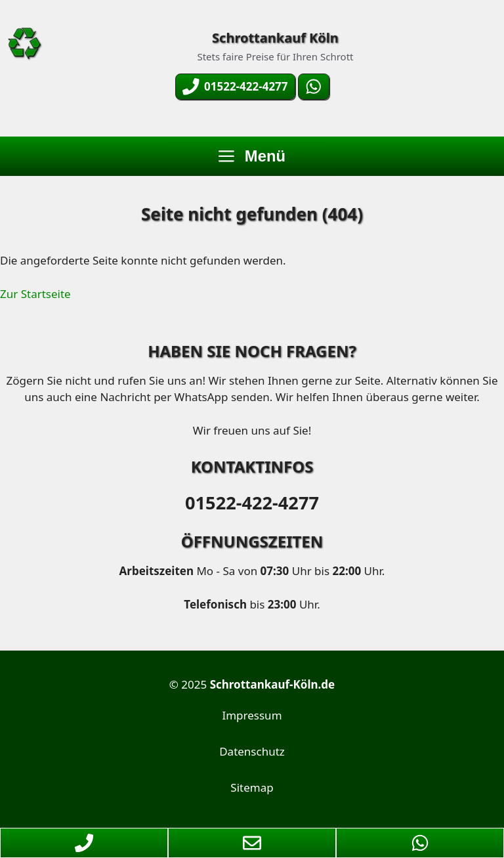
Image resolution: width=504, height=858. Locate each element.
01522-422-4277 (252, 503)
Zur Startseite (35, 294)
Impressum (252, 715)
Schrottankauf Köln (275, 38)
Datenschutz (252, 751)
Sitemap (252, 787)
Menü (252, 156)
